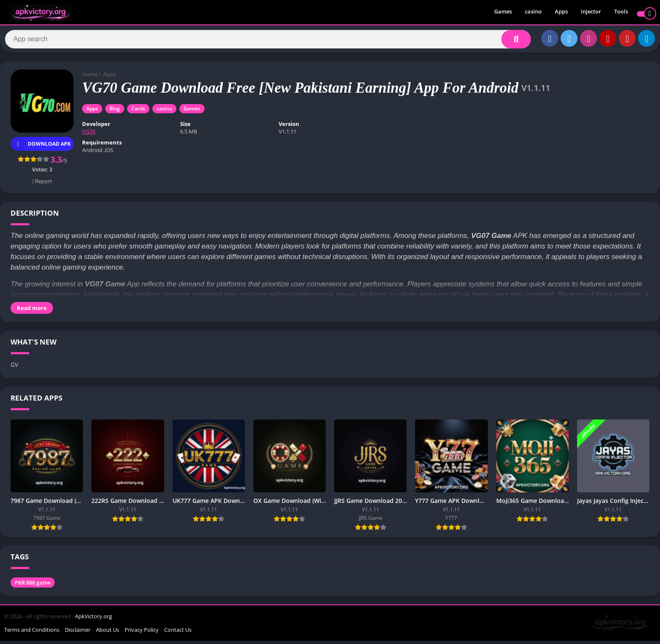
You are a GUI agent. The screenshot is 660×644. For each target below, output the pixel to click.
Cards (138, 112)
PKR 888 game (33, 586)
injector (591, 13)
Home (90, 78)
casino (533, 13)
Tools (621, 13)
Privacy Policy (142, 633)
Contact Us (178, 633)
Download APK (41, 148)
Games (503, 13)
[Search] (268, 41)
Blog (115, 112)
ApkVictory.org (93, 620)
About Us (108, 633)
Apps (561, 13)
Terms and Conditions (32, 633)
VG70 (89, 135)
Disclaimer (78, 633)
